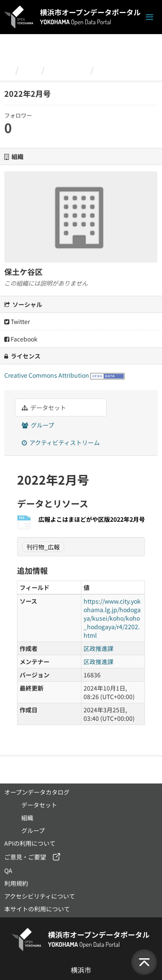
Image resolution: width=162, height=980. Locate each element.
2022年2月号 (120, 70)
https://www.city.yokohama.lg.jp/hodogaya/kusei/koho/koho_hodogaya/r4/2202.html (112, 618)
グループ (38, 425)
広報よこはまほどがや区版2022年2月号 (92, 519)
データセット (44, 408)
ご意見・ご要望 (25, 857)
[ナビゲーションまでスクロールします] (149, 17)
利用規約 (16, 883)
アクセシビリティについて (40, 896)
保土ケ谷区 (67, 70)
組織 (30, 70)
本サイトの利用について (37, 909)
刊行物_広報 (43, 547)
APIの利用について (30, 843)
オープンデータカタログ (37, 792)
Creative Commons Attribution (47, 375)
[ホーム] (8, 70)
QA (8, 870)
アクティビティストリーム (61, 442)
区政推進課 (98, 648)
